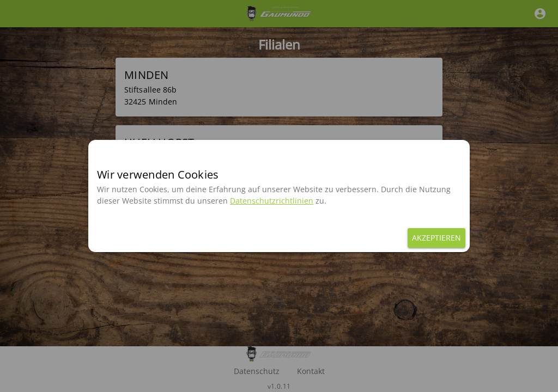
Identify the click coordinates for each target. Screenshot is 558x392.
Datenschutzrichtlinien (272, 201)
